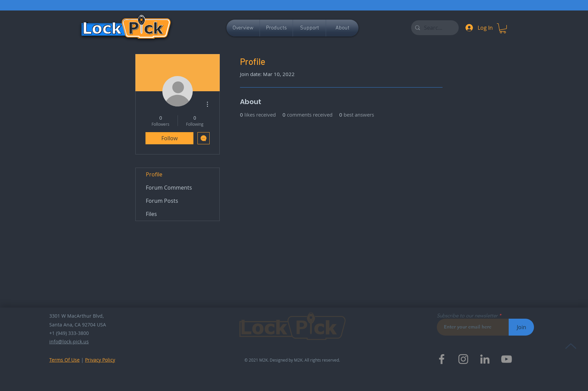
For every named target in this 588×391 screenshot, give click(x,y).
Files (151, 214)
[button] (503, 28)
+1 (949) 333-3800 (69, 333)
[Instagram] (463, 359)
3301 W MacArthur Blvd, (76, 316)
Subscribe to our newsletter (467, 315)
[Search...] (434, 28)
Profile (154, 174)
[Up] (571, 346)
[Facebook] (442, 359)
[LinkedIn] (485, 359)
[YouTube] (506, 359)
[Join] (521, 327)
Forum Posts (162, 201)
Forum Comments (169, 188)
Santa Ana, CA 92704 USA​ (78, 325)
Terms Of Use (64, 360)
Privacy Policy (100, 360)
